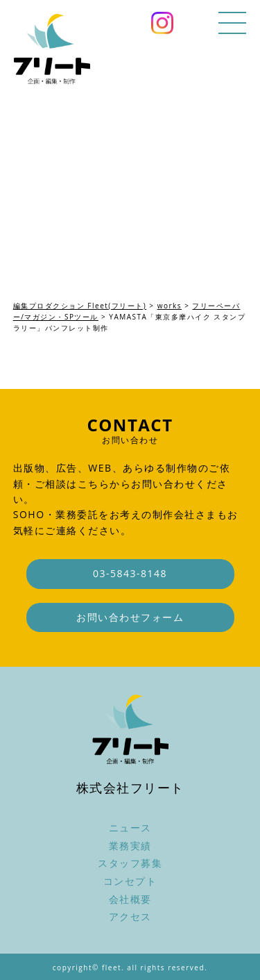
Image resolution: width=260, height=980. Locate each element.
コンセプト (130, 881)
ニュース (130, 828)
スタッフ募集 (130, 863)
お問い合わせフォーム (130, 617)
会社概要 (130, 899)
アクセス (130, 916)
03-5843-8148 (130, 573)
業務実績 (130, 846)
